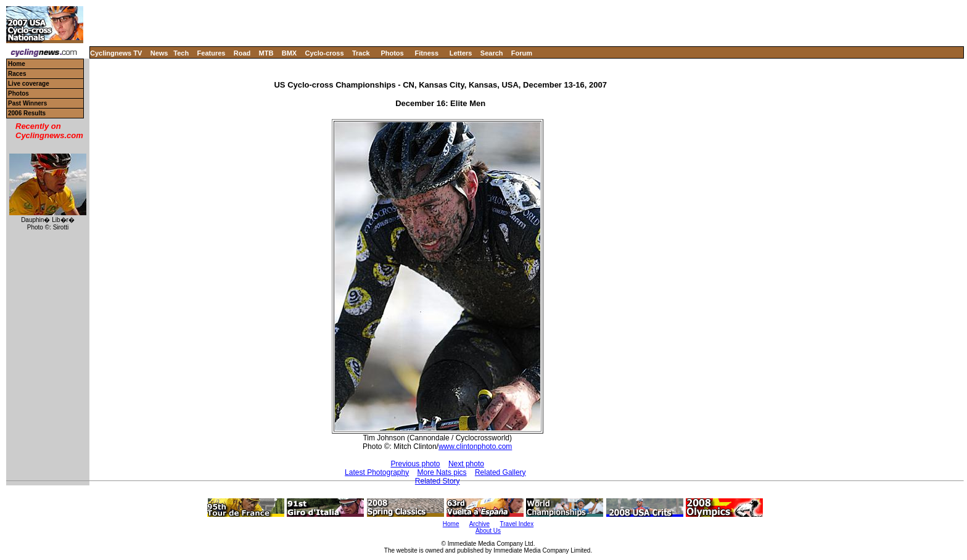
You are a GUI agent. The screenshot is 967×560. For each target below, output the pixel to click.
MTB (266, 53)
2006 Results (27, 113)
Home (17, 64)
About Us (488, 531)
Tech (181, 53)
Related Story (438, 481)
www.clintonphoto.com (475, 447)
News (159, 53)
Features (212, 53)
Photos (392, 53)
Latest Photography (377, 472)
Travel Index (517, 524)
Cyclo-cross (325, 53)
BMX (289, 53)
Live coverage (29, 84)
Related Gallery (500, 472)
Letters (461, 53)
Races (17, 74)
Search (492, 53)
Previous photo (415, 464)
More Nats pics (442, 472)
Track (361, 53)
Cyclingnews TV (116, 53)
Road (242, 53)
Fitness (426, 53)
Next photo (466, 464)
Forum (522, 53)
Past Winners (27, 103)
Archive (479, 524)
